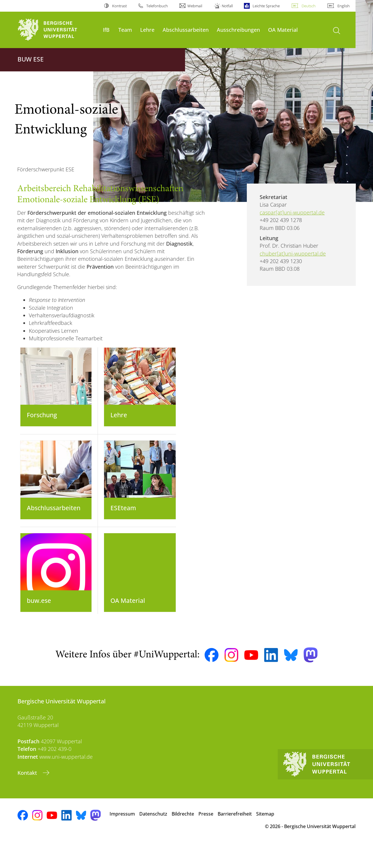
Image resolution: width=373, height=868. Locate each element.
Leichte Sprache (266, 6)
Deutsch (309, 6)
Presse (206, 838)
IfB (106, 30)
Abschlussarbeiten (186, 30)
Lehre (147, 30)
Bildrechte (183, 838)
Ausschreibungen (238, 30)
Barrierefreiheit (235, 838)
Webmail (195, 6)
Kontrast (119, 6)
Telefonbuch (157, 6)
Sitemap (265, 838)
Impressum (122, 838)
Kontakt (28, 797)
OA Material (283, 30)
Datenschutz (153, 838)
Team (125, 30)
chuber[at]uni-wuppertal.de (293, 253)
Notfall (227, 6)
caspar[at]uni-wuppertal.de (292, 212)
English (344, 6)
